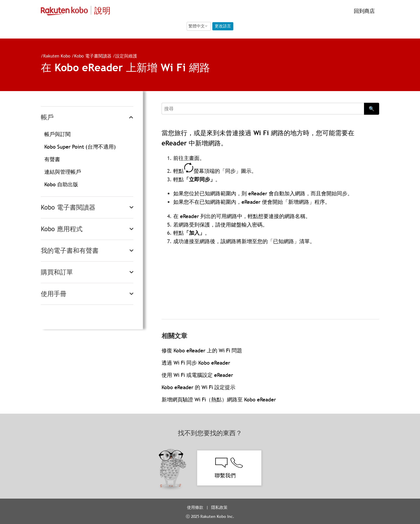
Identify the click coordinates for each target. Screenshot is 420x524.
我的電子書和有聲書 (70, 251)
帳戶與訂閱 (57, 134)
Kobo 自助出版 (61, 184)
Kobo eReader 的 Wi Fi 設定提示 (198, 387)
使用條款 (195, 507)
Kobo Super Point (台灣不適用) (80, 147)
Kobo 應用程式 (62, 229)
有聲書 (52, 159)
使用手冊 (54, 294)
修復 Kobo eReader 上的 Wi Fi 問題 (202, 350)
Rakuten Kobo (57, 56)
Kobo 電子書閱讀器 (93, 56)
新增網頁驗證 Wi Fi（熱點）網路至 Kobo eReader (219, 399)
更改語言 (223, 26)
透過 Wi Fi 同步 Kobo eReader (196, 363)
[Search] (263, 109)
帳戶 (47, 117)
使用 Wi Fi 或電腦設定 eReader (197, 375)
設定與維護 (126, 56)
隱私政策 (220, 507)
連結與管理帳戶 (63, 172)
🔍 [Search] (372, 109)
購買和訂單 (57, 272)
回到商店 (364, 11)
